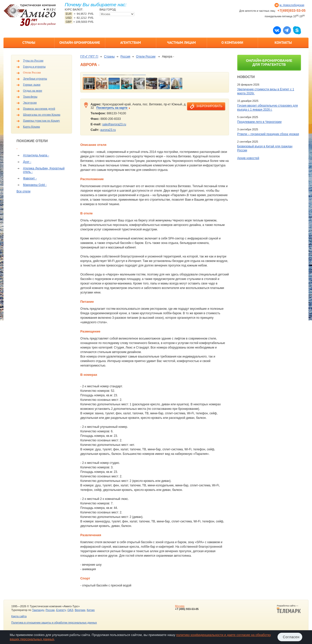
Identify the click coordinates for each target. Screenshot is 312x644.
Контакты (283, 43)
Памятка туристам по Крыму (41, 121)
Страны (29, 43)
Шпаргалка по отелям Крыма (42, 115)
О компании (232, 43)
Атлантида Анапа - (36, 155)
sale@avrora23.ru (114, 124)
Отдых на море (33, 91)
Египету (61, 610)
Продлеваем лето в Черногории (259, 122)
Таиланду (38, 610)
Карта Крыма (31, 127)
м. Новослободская (292, 5)
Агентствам (130, 43)
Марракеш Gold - (35, 185)
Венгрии (80, 610)
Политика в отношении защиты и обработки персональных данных (54, 622)
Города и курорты (34, 67)
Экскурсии (30, 103)
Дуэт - (27, 162)
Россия (125, 57)
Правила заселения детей (39, 109)
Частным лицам (181, 43)
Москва (180, 606)
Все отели (23, 191)
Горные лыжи (32, 85)
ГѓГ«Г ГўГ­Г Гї (89, 57)
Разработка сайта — (289, 609)
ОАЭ (70, 610)
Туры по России (33, 61)
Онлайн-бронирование (80, 43)
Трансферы (30, 97)
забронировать (209, 106)
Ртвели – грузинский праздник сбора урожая (268, 134)
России (50, 610)
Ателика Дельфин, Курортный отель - (44, 170)
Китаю (91, 610)
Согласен (291, 637)
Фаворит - (30, 178)
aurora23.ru (108, 130)
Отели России (32, 73)
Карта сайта (19, 616)
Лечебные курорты (35, 79)
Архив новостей (248, 158)
